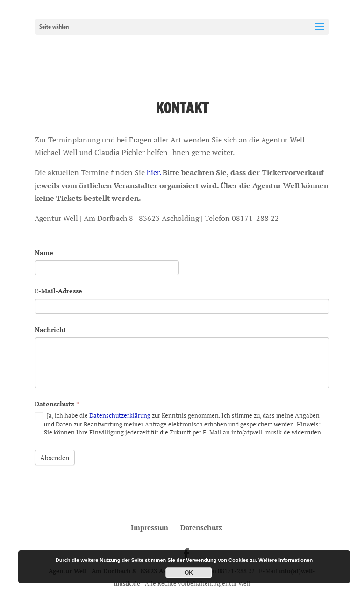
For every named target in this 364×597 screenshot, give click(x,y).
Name (44, 252)
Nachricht (50, 330)
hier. (154, 172)
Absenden (55, 458)
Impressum (150, 527)
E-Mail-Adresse (58, 291)
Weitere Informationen (285, 560)
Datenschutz (57, 404)
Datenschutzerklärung (120, 415)
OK (189, 573)
